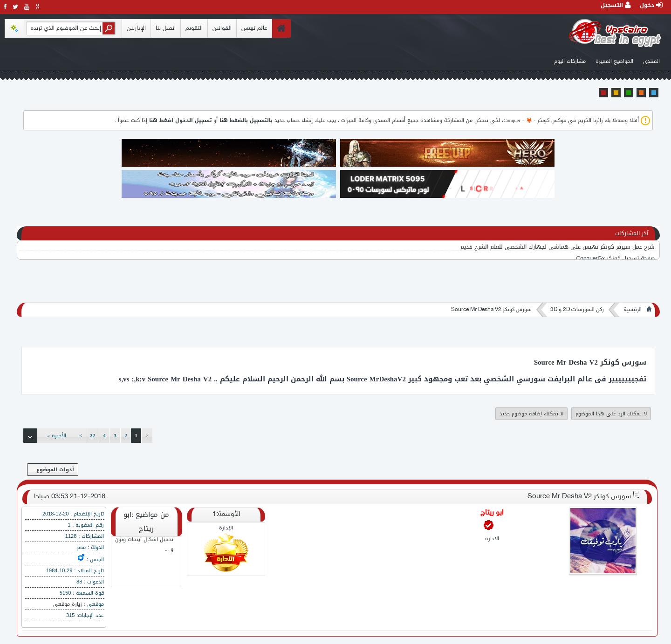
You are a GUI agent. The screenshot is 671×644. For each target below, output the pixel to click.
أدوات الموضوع (53, 470)
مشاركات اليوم (570, 61)
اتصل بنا (166, 28)
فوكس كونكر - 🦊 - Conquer (535, 120)
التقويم (194, 28)
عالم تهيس (254, 28)
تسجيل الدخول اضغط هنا (180, 120)
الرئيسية (633, 310)
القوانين (222, 28)
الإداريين (136, 28)
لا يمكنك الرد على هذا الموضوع (611, 414)
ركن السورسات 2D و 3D (577, 310)
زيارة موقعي (68, 604)
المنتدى (651, 61)
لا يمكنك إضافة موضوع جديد (531, 414)
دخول (651, 5)
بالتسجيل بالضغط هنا (246, 120)
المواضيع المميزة (614, 61)
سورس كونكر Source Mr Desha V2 (491, 310)
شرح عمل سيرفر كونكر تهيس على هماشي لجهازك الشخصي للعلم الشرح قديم (558, 248)
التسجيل (616, 5)
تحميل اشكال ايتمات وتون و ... (144, 545)
